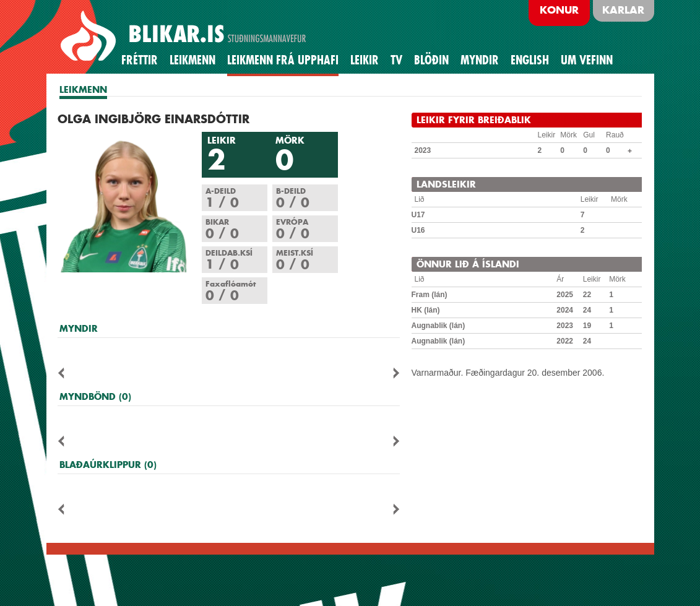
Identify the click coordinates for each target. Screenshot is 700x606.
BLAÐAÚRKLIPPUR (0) (108, 465)
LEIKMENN (83, 89)
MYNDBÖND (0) (95, 396)
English (530, 60)
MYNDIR (79, 328)
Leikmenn (192, 60)
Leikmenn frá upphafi (283, 60)
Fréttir (140, 60)
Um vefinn (587, 60)
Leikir (365, 60)
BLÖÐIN (431, 60)
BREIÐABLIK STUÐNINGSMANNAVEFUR (185, 37)
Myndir (480, 60)
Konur (559, 10)
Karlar (623, 10)
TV (396, 60)
